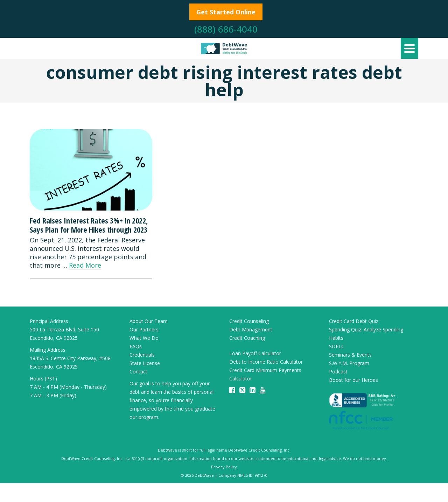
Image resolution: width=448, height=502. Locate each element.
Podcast (338, 372)
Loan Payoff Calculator (255, 353)
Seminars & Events (350, 355)
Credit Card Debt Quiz (354, 321)
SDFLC (337, 346)
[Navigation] (409, 48)
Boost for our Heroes (353, 380)
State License (145, 363)
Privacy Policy (224, 467)
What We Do (144, 338)
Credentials (142, 355)
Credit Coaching (247, 338)
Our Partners (144, 329)
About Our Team (149, 321)
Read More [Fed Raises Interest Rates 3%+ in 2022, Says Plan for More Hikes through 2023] (85, 265)
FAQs (136, 346)
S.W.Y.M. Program (349, 363)
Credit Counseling (249, 321)
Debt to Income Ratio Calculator (266, 362)
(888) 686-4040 (226, 29)
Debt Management (251, 329)
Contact (138, 372)
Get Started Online (226, 12)
